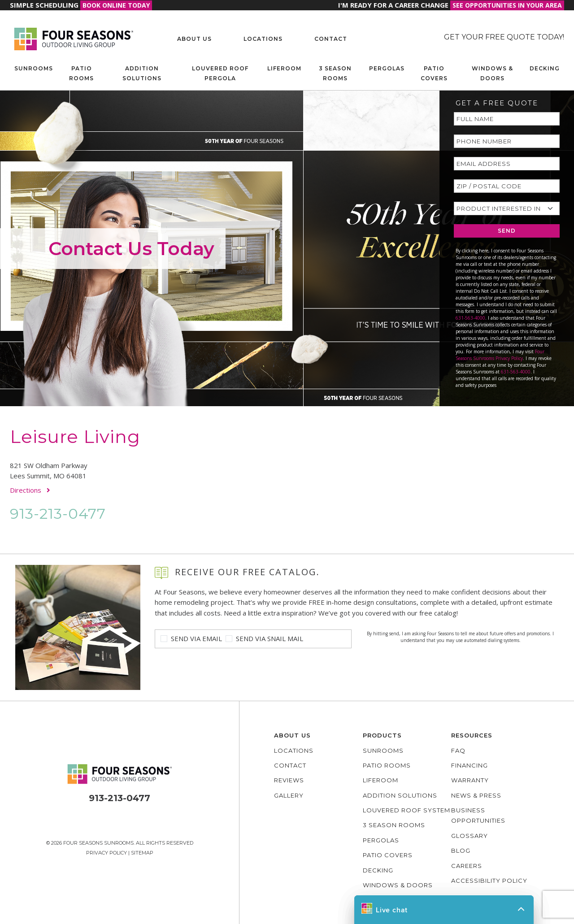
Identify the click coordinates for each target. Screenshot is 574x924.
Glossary (470, 836)
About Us (194, 39)
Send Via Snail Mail (270, 638)
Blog (461, 850)
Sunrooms (34, 68)
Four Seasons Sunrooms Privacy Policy (500, 355)
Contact (331, 39)
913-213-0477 (58, 514)
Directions (30, 490)
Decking (545, 68)
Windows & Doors (492, 73)
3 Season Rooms (335, 73)
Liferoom (284, 68)
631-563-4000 (470, 318)
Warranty (470, 780)
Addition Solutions (142, 73)
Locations (263, 39)
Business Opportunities (478, 815)
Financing (470, 765)
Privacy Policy (107, 853)
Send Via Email (196, 638)
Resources (472, 735)
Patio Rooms (81, 73)
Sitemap (142, 853)
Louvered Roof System (407, 810)
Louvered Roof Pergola (220, 73)
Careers (467, 866)
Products (382, 735)
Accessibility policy (489, 881)
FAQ (458, 750)
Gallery (289, 795)
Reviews (289, 780)
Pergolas (387, 68)
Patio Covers (434, 73)
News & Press (476, 795)
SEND (507, 231)
